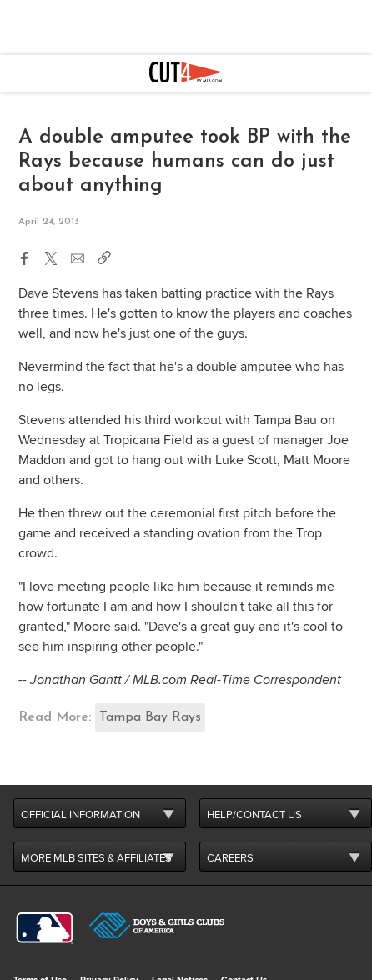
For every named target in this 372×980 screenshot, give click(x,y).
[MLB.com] (45, 928)
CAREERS (230, 858)
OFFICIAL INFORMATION (80, 815)
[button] (24, 255)
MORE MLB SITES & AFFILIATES (96, 858)
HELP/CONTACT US (254, 815)
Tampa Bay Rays (150, 717)
